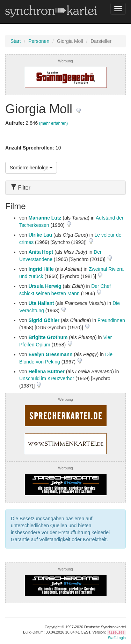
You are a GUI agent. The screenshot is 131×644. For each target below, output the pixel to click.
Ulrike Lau (40, 235)
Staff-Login (117, 638)
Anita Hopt (41, 252)
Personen (39, 41)
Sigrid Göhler (44, 320)
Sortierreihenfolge (31, 168)
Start (16, 41)
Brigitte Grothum (48, 337)
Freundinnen (111, 320)
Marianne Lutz (45, 218)
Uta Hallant (41, 303)
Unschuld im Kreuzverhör (47, 378)
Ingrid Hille (41, 269)
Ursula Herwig (45, 286)
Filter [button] (21, 188)
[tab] (65, 188)
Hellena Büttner (46, 371)
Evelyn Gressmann (50, 354)
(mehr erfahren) (54, 123)
